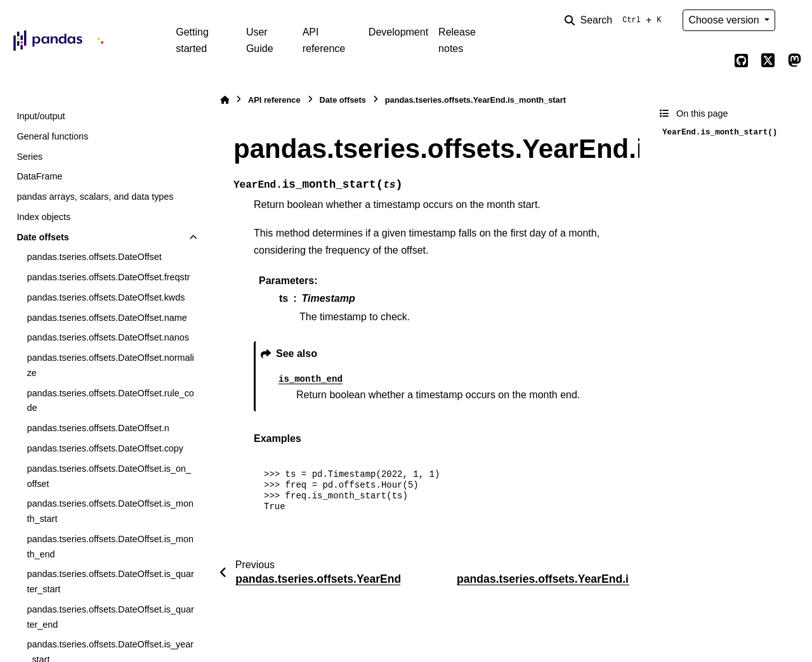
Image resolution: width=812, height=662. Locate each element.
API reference (324, 40)
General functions (52, 136)
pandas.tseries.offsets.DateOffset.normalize (110, 365)
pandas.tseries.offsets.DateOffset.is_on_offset (109, 476)
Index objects (43, 217)
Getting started (192, 40)
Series (29, 157)
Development (398, 32)
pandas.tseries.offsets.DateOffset (94, 257)
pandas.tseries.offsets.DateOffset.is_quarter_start (110, 581)
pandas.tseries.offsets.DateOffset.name (107, 318)
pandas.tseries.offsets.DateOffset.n (98, 428)
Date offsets (43, 237)
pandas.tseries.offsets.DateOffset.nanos (108, 337)
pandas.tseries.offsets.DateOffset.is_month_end (110, 547)
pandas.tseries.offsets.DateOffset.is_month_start (110, 511)
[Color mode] (794, 20)
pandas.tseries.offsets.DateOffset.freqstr (108, 277)
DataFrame (39, 176)
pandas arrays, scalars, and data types (95, 197)
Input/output (41, 116)
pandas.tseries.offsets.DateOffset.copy (105, 448)
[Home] (225, 100)
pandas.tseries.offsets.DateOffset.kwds (106, 297)
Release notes (457, 40)
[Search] (615, 20)
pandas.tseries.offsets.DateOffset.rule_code (110, 401)
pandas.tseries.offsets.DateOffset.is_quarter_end (110, 617)
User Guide (260, 40)
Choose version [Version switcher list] (725, 20)
